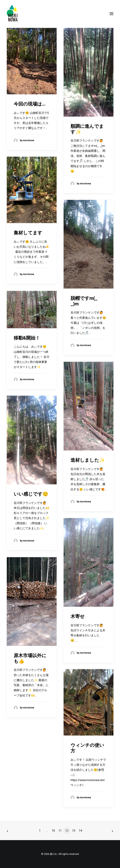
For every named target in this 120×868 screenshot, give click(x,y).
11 (60, 831)
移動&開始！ (27, 338)
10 (53, 831)
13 (74, 831)
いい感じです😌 (31, 494)
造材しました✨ (88, 460)
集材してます (28, 233)
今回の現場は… (30, 104)
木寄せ (78, 616)
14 (80, 831)
